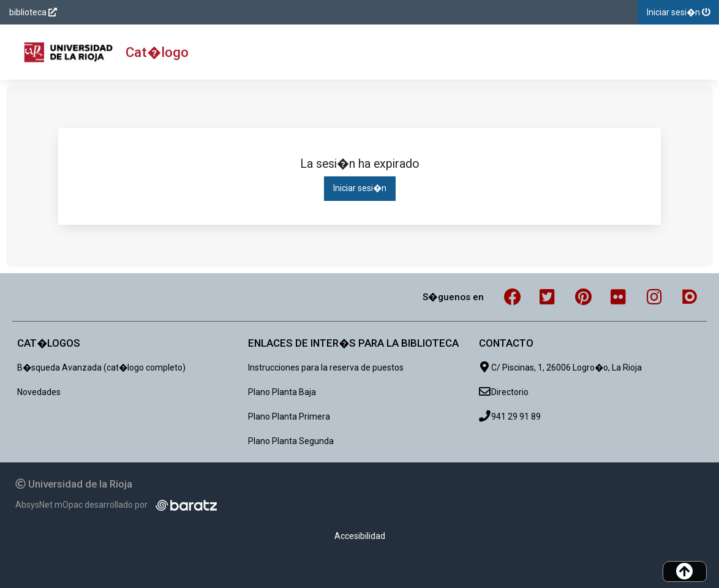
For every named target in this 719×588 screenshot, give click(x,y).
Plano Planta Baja (282, 392)
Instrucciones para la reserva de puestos (326, 367)
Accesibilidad (360, 536)
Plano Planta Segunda (291, 441)
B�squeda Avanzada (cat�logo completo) (101, 367)
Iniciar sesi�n (360, 188)
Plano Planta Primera (289, 417)
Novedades (39, 392)
